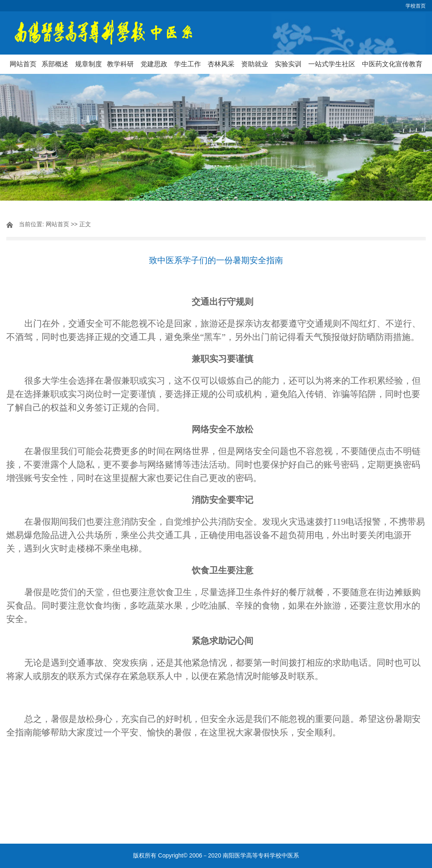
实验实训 (288, 64)
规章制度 (88, 64)
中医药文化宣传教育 (392, 64)
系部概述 (55, 64)
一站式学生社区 (332, 64)
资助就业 (255, 64)
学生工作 (187, 64)
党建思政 (154, 64)
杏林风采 (221, 64)
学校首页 (416, 6)
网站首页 (23, 64)
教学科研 (120, 64)
